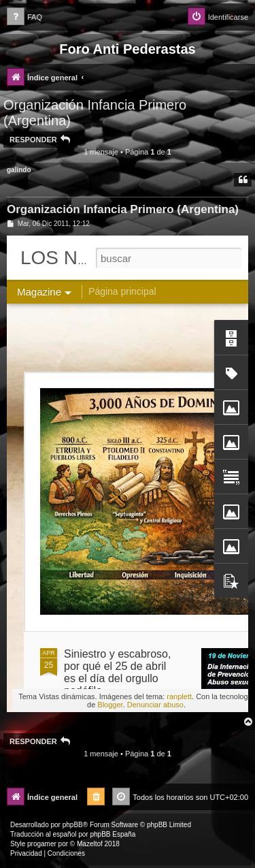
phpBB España (113, 834)
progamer (42, 844)
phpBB (73, 825)
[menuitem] (24, 17)
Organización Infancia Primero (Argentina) (95, 113)
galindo (19, 170)
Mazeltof (90, 844)
